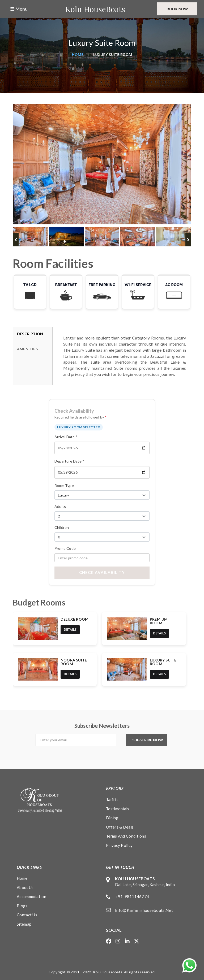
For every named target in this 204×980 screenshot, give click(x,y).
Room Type (64, 485)
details (70, 630)
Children (62, 527)
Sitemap (24, 924)
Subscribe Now (149, 740)
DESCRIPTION (30, 334)
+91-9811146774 (132, 896)
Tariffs (112, 799)
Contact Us (27, 915)
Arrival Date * (66, 437)
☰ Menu (19, 9)
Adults (60, 506)
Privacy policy (119, 845)
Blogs (22, 906)
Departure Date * (69, 461)
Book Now (177, 9)
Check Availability (102, 572)
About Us (25, 887)
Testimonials (118, 809)
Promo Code (65, 548)
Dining (112, 818)
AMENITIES (27, 349)
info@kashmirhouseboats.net (144, 910)
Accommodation (31, 896)
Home (78, 55)
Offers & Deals (120, 827)
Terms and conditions (126, 836)
